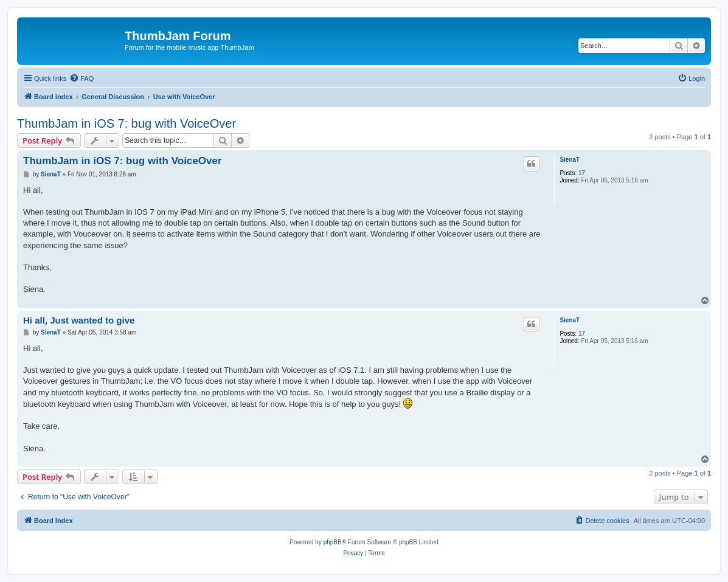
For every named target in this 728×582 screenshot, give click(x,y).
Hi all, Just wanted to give (79, 320)
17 (582, 173)
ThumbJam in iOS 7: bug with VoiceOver (127, 123)
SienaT (570, 160)
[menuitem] (81, 78)
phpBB (333, 542)
